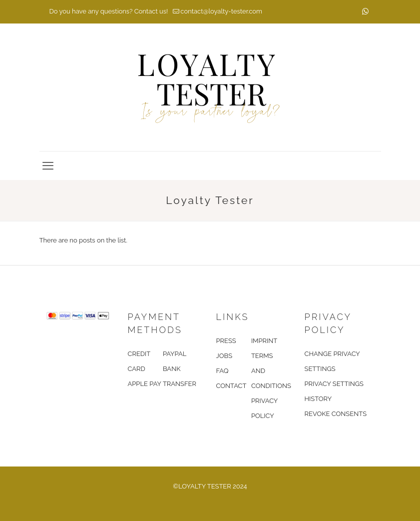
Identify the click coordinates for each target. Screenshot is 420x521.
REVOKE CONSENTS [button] (336, 414)
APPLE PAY (145, 384)
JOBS (224, 356)
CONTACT (231, 386)
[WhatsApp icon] (365, 11)
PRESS (226, 341)
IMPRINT (264, 341)
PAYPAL (175, 354)
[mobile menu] (48, 165)
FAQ (222, 371)
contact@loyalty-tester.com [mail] (221, 11)
